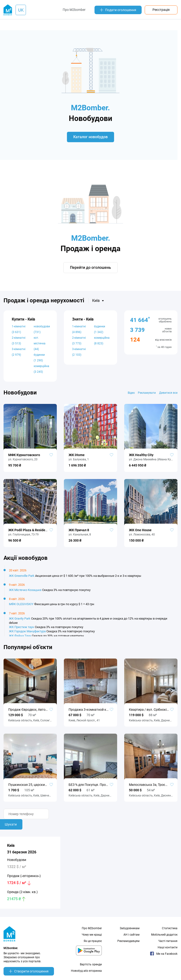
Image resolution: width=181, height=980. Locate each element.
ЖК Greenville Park (22, 578)
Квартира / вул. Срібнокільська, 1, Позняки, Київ (151, 712)
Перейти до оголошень (90, 270)
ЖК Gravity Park (20, 621)
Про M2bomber (74, 10)
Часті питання (168, 944)
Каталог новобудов (90, 138)
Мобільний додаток (164, 937)
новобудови (42, 332)
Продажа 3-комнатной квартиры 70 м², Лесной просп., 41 (90, 712)
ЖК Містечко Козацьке (25, 593)
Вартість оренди (91, 967)
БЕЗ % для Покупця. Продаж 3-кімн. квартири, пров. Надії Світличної (90, 787)
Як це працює (93, 944)
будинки (39, 360)
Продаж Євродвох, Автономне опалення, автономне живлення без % (30, 712)
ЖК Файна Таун (20, 638)
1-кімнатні (19, 332)
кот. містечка (40, 346)
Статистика (170, 931)
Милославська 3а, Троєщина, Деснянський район (151, 787)
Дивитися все (168, 395)
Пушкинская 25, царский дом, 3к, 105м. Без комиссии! (30, 787)
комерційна (41, 372)
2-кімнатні (19, 343)
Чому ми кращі (92, 937)
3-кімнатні (19, 355)
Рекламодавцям (128, 944)
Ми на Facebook (164, 956)
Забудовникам (130, 931)
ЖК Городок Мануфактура (27, 634)
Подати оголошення (118, 10)
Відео (131, 395)
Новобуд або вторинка (86, 973)
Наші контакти (168, 950)
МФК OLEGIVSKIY (21, 607)
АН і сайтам (132, 937)
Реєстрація (161, 10)
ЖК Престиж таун (22, 630)
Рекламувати (147, 395)
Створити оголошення (29, 974)
